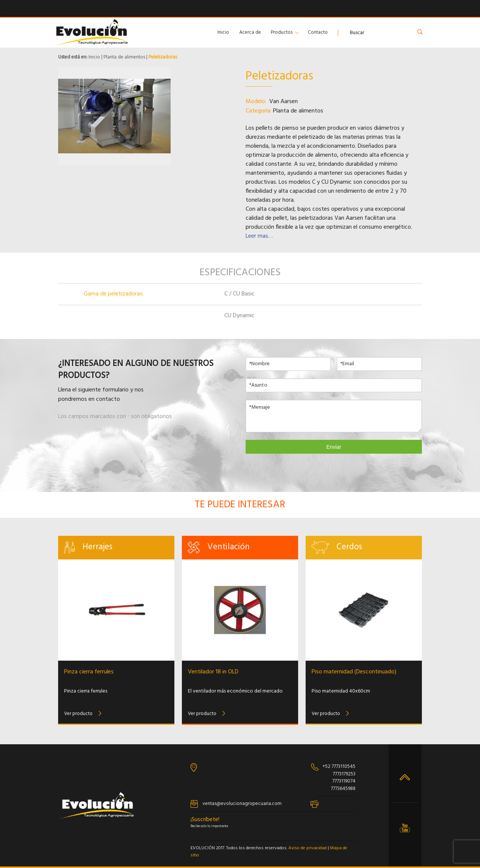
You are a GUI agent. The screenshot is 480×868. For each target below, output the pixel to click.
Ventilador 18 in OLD (213, 672)
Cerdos (349, 547)
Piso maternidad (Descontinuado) (354, 672)
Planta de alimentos (124, 57)
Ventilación (229, 547)
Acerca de (250, 32)
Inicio (223, 32)
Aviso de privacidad (307, 848)
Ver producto (78, 714)
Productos (282, 32)
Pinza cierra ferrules (89, 672)
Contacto (318, 32)
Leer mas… (259, 236)
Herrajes (97, 547)
